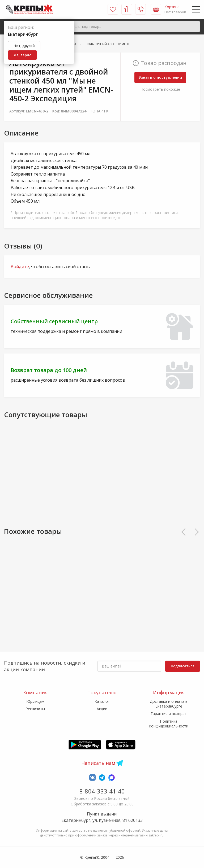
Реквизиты (35, 709)
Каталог (102, 701)
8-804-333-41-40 (102, 791)
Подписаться (183, 666)
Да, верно (22, 55)
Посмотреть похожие (160, 89)
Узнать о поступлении (160, 77)
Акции (102, 709)
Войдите (20, 267)
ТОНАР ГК (99, 111)
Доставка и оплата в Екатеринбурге (169, 704)
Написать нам (98, 763)
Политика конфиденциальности (169, 724)
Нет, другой (24, 46)
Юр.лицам (35, 701)
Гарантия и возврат (169, 714)
